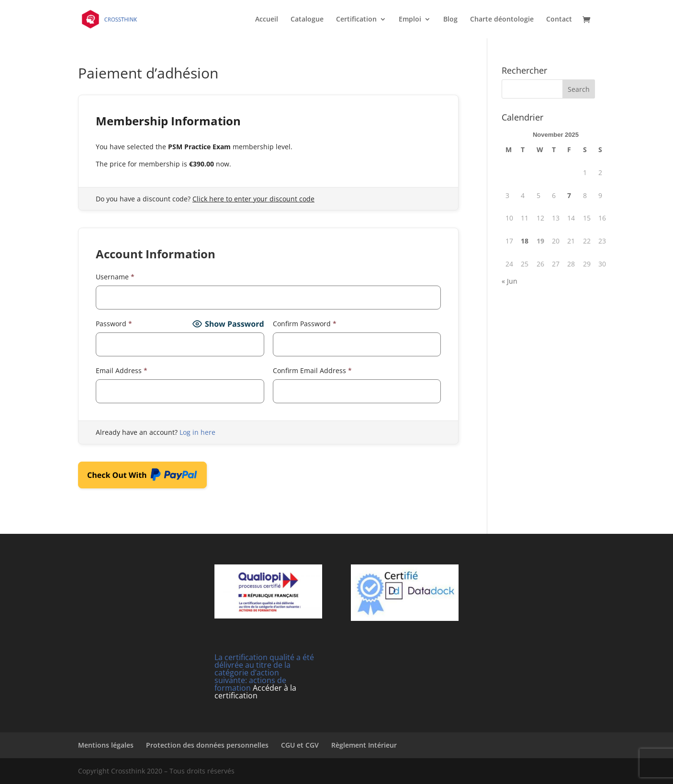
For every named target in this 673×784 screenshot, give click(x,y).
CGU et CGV (300, 745)
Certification (356, 20)
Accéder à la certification (255, 692)
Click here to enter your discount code (253, 199)
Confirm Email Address (312, 370)
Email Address (122, 370)
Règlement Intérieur (364, 745)
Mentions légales (106, 745)
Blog (450, 20)
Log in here (197, 432)
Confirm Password (305, 324)
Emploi (410, 20)
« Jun (510, 281)
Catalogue (307, 20)
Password (114, 324)
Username (115, 277)
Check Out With (142, 477)
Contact (559, 20)
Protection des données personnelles (207, 745)
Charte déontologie (502, 20)
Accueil (267, 20)
